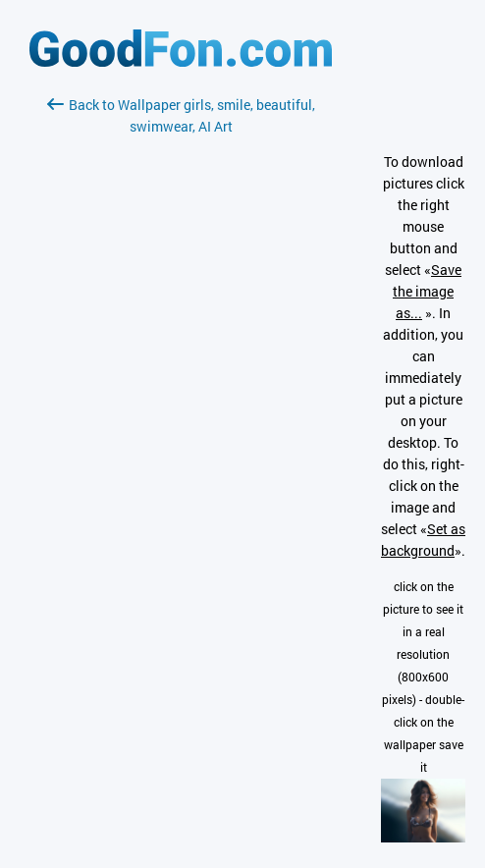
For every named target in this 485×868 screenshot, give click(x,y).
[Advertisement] (181, 370)
